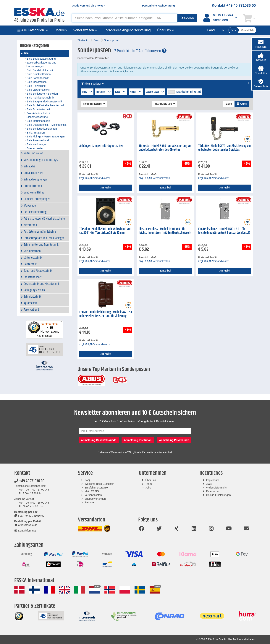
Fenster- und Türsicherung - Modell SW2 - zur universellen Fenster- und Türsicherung (106, 314)
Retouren (90, 502)
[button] (261, 57)
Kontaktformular (25, 531)
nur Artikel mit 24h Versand (188, 92)
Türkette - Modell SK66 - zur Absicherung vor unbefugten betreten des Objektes (165, 148)
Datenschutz (213, 491)
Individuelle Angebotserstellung (128, 30)
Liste (229, 104)
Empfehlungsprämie (96, 488)
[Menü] (61, 323)
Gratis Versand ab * (89, 6)
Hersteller (104, 92)
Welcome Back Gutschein (99, 484)
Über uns (151, 480)
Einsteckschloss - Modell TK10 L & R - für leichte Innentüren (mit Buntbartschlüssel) (165, 231)
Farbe (121, 92)
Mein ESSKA (92, 491)
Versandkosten (93, 495)
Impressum (212, 480)
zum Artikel (106, 188)
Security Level (155, 92)
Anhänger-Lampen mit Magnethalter (101, 146)
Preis (87, 92)
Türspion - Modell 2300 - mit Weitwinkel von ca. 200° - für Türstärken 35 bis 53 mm (105, 231)
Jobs (148, 488)
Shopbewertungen (95, 499)
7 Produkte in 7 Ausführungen (140, 51)
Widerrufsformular (216, 488)
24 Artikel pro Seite (165, 104)
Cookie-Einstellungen (218, 495)
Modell (136, 92)
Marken (61, 30)
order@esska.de (26, 525)
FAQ (87, 480)
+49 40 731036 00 (29, 481)
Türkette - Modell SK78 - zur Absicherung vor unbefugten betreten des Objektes (225, 148)
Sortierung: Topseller (94, 104)
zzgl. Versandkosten (95, 178)
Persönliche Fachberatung (159, 6)
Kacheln (242, 104)
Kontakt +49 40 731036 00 (234, 5)
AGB (209, 484)
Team (148, 484)
